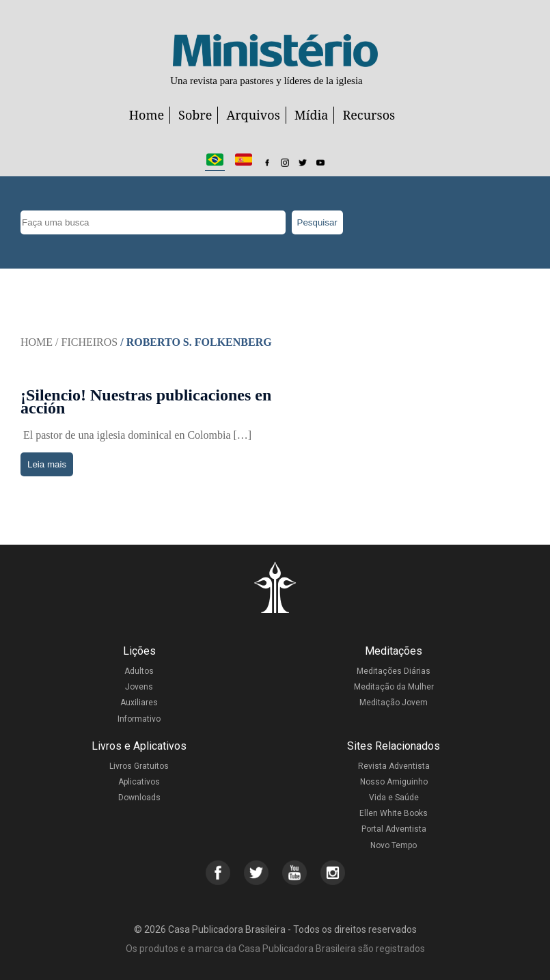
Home (147, 115)
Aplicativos (139, 782)
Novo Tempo (394, 845)
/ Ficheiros (86, 342)
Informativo (139, 719)
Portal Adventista (394, 829)
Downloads (139, 798)
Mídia (312, 115)
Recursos (369, 115)
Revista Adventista (394, 766)
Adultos (139, 671)
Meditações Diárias (394, 671)
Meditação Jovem (394, 703)
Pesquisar (317, 222)
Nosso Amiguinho (394, 782)
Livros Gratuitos (139, 766)
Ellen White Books (394, 813)
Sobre (195, 115)
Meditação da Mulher (394, 687)
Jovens (139, 687)
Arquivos (253, 115)
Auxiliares (139, 703)
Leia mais (47, 464)
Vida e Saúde (394, 798)
